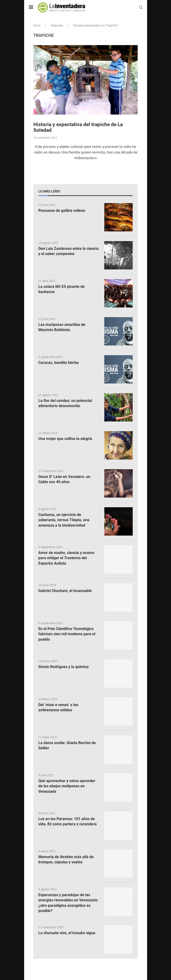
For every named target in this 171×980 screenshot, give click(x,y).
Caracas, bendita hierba (59, 363)
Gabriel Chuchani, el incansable (65, 591)
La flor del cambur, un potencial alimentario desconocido (65, 403)
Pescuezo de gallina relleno (62, 211)
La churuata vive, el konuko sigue (67, 933)
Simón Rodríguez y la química (64, 667)
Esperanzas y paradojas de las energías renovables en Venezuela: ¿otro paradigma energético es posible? (68, 903)
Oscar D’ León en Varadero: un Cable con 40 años (64, 479)
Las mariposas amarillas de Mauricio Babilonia (62, 327)
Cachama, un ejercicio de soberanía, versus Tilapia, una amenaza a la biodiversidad (64, 520)
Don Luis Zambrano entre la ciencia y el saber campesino (68, 251)
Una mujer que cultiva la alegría (65, 439)
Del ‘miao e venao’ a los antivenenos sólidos (58, 707)
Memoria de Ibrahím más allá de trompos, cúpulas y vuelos (66, 859)
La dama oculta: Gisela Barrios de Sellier (67, 745)
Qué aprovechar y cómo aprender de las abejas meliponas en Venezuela (67, 786)
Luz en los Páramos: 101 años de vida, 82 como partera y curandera (68, 821)
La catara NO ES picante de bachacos (61, 289)
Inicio (37, 25)
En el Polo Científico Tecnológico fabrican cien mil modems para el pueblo (67, 634)
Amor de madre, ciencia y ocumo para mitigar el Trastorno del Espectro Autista (66, 558)
